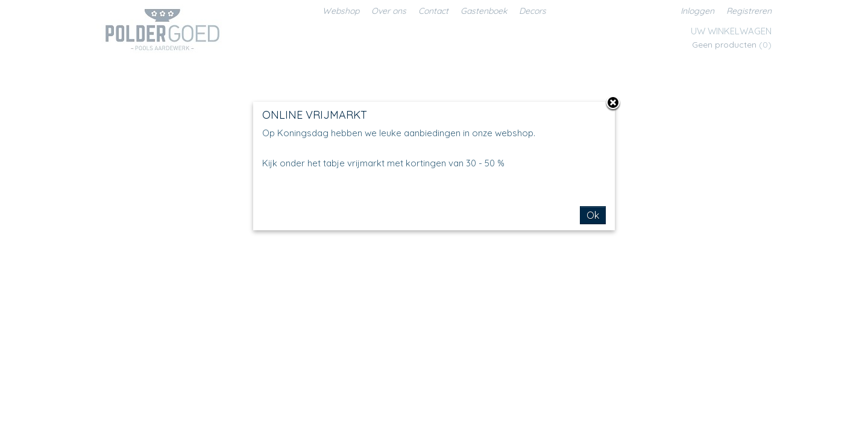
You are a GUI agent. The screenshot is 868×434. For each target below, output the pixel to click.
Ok (593, 215)
